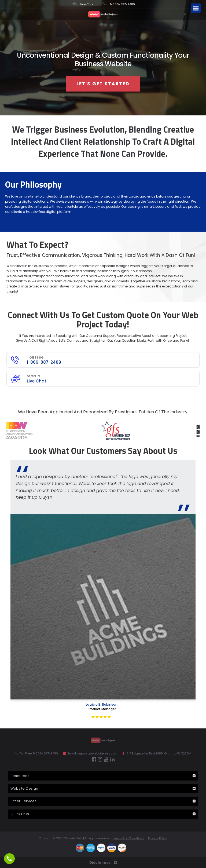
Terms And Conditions (129, 838)
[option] (102, 431)
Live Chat (83, 4)
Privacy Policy (158, 838)
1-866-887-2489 (119, 4)
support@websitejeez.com (97, 753)
